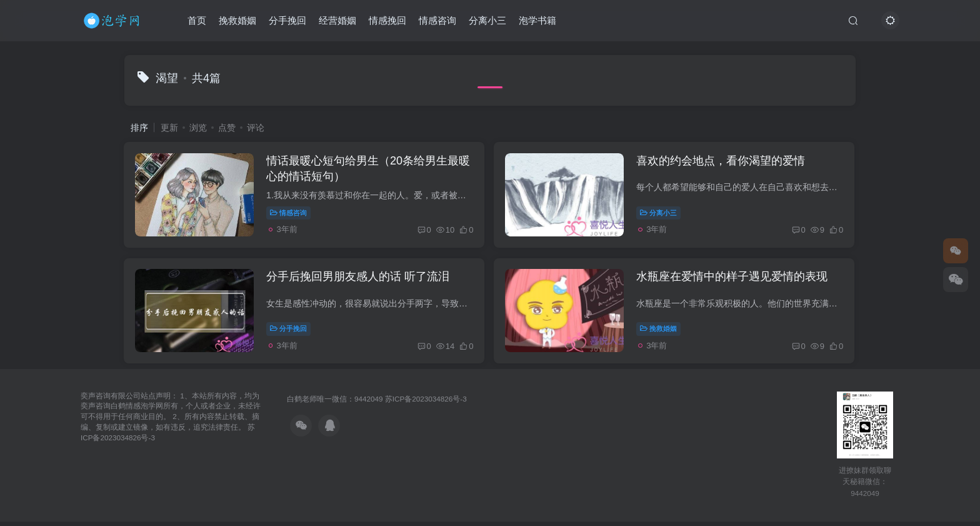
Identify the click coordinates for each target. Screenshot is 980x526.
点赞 (227, 128)
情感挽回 (387, 21)
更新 (169, 128)
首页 (197, 21)
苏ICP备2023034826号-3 (426, 403)
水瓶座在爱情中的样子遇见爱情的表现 (734, 280)
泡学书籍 (537, 21)
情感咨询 (437, 21)
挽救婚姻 (237, 21)
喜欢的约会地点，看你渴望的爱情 (723, 162)
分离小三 (487, 21)
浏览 (198, 128)
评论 (256, 128)
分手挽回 (287, 21)
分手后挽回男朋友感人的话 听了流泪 (360, 280)
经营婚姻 (337, 21)
